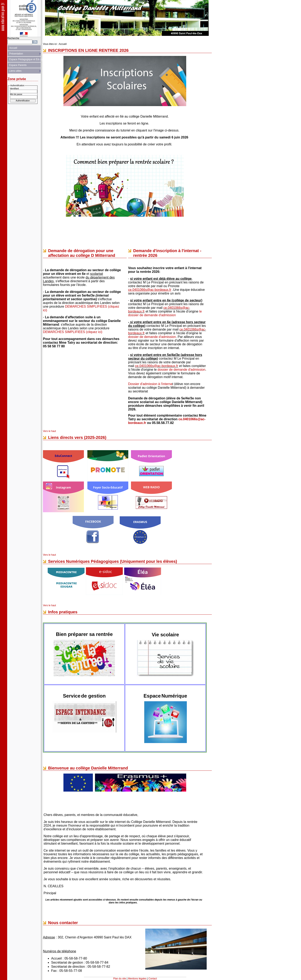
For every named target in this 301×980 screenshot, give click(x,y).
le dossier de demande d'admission (165, 313)
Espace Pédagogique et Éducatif (25, 59)
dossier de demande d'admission (152, 337)
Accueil (13, 48)
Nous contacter (63, 923)
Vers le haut (49, 431)
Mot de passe (16, 94)
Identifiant (14, 89)
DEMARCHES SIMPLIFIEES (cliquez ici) (73, 332)
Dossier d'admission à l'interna (150, 384)
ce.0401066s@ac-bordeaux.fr (157, 366)
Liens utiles (15, 71)
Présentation (16, 54)
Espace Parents (18, 65)
